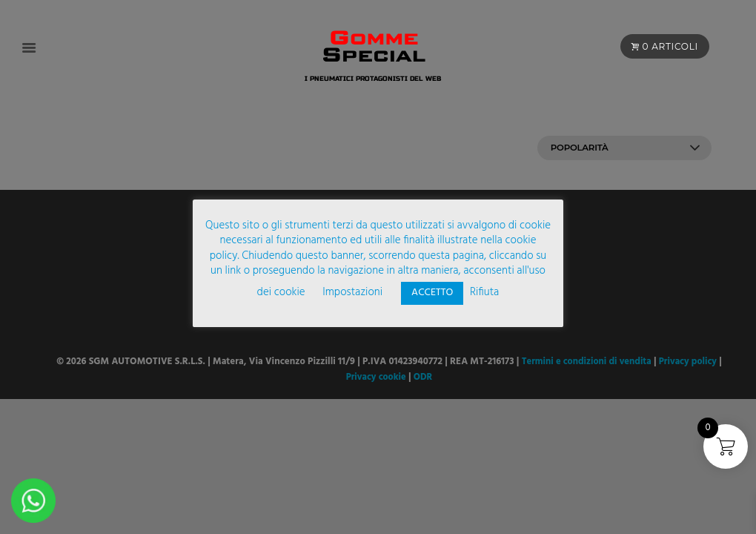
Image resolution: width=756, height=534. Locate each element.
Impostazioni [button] (352, 292)
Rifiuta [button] (484, 292)
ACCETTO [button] (432, 293)
